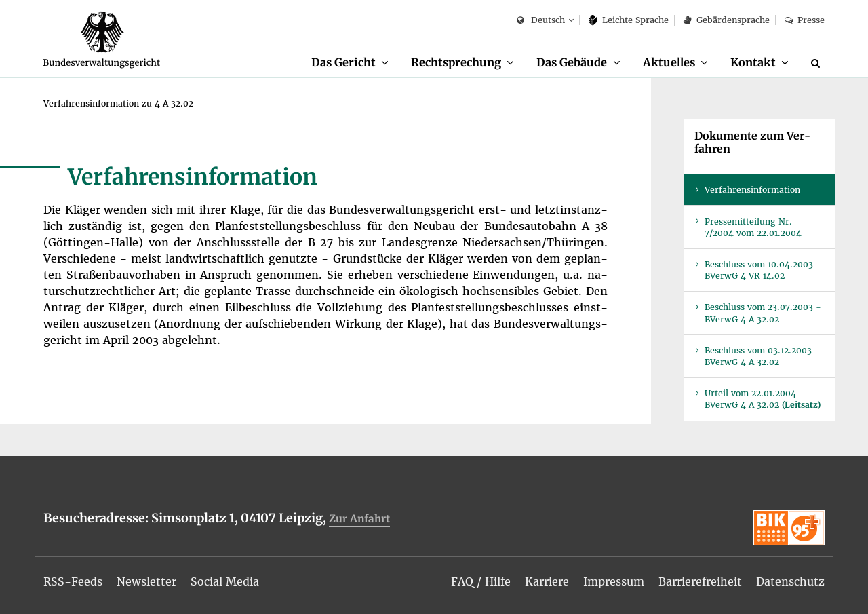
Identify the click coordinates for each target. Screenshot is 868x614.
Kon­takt (753, 62)
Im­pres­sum (614, 581)
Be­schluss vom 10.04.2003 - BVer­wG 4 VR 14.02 (763, 270)
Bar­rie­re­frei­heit (700, 581)
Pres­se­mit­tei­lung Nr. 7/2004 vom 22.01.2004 (753, 227)
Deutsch (541, 21)
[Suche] (818, 63)
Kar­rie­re (547, 581)
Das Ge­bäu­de (572, 62)
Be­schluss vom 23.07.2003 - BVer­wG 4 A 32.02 (763, 313)
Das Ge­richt (343, 62)
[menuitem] (350, 63)
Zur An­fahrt (359, 519)
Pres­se (805, 20)
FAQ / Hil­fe (481, 581)
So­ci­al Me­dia (225, 581)
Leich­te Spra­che (629, 20)
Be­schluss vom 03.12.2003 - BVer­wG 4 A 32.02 (762, 356)
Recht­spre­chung (456, 62)
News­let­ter (146, 581)
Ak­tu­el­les (669, 62)
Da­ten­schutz (790, 581)
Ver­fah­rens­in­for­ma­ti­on (752, 190)
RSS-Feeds (73, 581)
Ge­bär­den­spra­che (726, 20)
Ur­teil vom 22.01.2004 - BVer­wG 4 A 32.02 (763, 399)
